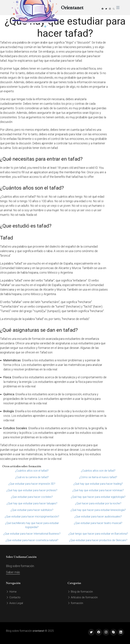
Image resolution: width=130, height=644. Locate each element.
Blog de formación (80, 592)
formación (75, 603)
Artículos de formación (83, 597)
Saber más (13, 572)
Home (11, 592)
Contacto (13, 597)
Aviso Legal (14, 603)
